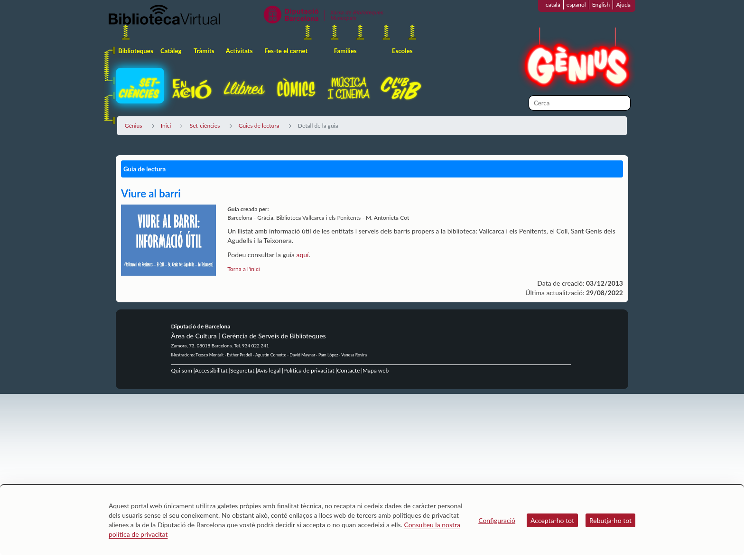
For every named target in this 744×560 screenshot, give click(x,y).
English (601, 5)
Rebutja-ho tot (610, 520)
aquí (302, 255)
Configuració (497, 520)
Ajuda (623, 5)
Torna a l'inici (243, 269)
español (576, 5)
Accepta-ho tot (552, 520)
